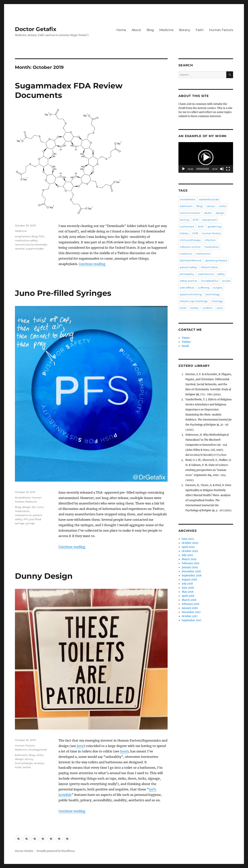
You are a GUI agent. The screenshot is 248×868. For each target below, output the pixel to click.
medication (22, 511)
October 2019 (190, 551)
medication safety (26, 240)
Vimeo (186, 338)
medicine (186, 254)
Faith (200, 30)
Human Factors (221, 30)
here (80, 746)
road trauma (206, 274)
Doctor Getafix (36, 29)
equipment (210, 220)
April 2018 (188, 596)
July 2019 (187, 555)
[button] (206, 157)
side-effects (187, 288)
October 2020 (190, 543)
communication (190, 213)
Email (185, 346)
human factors (211, 233)
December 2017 (191, 612)
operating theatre (216, 260)
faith (201, 226)
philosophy (187, 274)
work (220, 308)
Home (121, 30)
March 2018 (189, 600)
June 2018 (188, 588)
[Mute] (222, 169)
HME (195, 233)
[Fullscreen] (228, 169)
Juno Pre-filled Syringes (63, 293)
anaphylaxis (23, 236)
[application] (206, 157)
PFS (26, 519)
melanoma (203, 254)
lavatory (39, 763)
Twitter (186, 342)
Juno (40, 507)
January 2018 (190, 608)
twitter (27, 767)
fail (34, 507)
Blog (150, 30)
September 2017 (192, 620)
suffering (204, 288)
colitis (40, 755)
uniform (208, 308)
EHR (196, 220)
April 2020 (188, 547)
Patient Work (209, 267)
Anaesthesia (23, 497)
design (26, 507)
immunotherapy (190, 240)
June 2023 (188, 539)
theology (217, 301)
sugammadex (35, 249)
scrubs (226, 281)
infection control (190, 247)
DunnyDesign (24, 763)
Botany (185, 30)
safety (221, 274)
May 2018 (188, 592)
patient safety (188, 267)
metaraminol (23, 515)
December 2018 (191, 571)
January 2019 (190, 567)
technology (213, 294)
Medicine (166, 30)
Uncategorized (37, 750)
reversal (20, 249)
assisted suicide (209, 199)
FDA (41, 236)
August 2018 (189, 580)
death (208, 213)
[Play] (183, 169)
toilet (18, 767)
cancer (211, 206)
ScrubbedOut (210, 281)
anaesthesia (187, 199)
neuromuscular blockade (31, 244)
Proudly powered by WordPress (56, 851)
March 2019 (189, 559)
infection (210, 240)
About (136, 30)
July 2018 (187, 584)
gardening (214, 226)
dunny (29, 759)
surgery (218, 288)
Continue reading (92, 264)
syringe (30, 523)
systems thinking (191, 294)
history (184, 233)
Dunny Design (44, 576)
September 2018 (192, 576)
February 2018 (190, 604)
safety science (189, 281)
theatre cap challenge (194, 301)
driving (184, 220)
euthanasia (187, 226)
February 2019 (191, 563)
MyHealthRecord (190, 260)
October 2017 (190, 616)
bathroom (21, 755)
